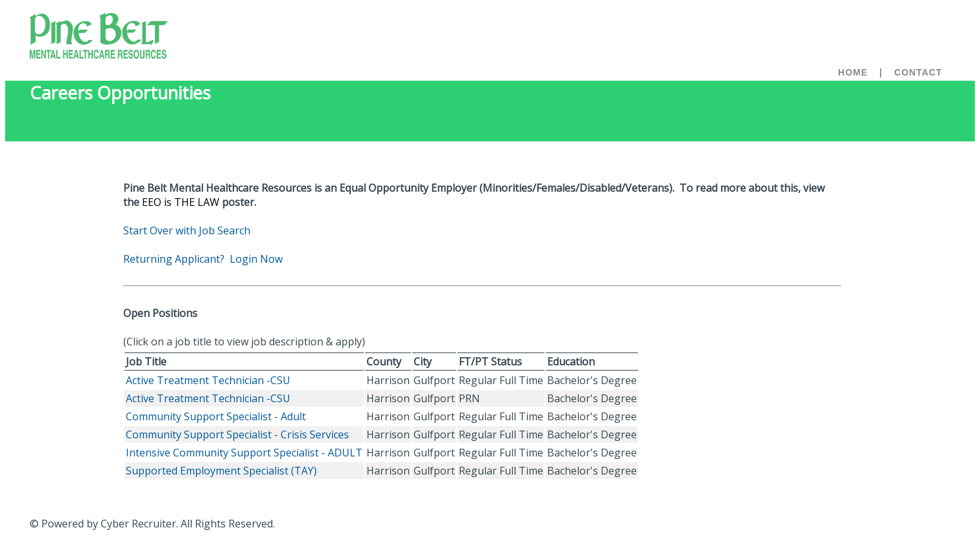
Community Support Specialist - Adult (216, 416)
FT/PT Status (490, 362)
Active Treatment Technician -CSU (208, 380)
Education (571, 362)
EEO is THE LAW (181, 202)
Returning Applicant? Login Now (203, 259)
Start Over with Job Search (187, 230)
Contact (918, 72)
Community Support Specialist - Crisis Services (237, 434)
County (384, 362)
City (423, 362)
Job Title (146, 362)
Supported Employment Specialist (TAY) (221, 471)
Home (853, 72)
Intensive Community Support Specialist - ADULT (244, 453)
